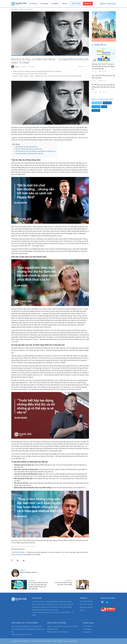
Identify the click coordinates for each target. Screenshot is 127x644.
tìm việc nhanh (64, 552)
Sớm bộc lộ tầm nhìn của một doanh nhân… (29, 149)
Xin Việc (104, 107)
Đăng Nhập (76, 4)
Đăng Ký (88, 4)
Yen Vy (94, 71)
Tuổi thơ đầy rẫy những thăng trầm (26, 147)
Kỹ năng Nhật (96, 107)
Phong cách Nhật (97, 103)
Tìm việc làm (33, 4)
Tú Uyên (94, 92)
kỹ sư (83, 309)
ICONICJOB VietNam (18, 552)
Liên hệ (64, 4)
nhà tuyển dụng (21, 555)
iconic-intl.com (88, 626)
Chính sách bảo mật (86, 604)
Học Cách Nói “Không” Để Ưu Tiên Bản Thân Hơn (103, 77)
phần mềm (27, 170)
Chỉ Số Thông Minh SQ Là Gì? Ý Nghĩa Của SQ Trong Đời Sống (30, 74)
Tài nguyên (55, 4)
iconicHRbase (87, 629)
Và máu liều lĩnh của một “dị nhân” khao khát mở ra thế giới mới (35, 151)
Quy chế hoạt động (86, 601)
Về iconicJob (44, 4)
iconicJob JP (87, 632)
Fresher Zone (96, 110)
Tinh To (17, 67)
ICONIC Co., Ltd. (28, 641)
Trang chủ (15, 9)
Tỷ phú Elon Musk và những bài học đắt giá (29, 154)
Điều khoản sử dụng (86, 607)
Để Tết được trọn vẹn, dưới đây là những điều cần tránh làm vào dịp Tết (103, 87)
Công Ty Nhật (107, 103)
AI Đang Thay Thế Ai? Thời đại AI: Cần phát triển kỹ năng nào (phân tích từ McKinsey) (37, 72)
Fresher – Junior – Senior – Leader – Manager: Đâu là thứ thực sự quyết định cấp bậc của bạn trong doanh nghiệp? (47, 76)
